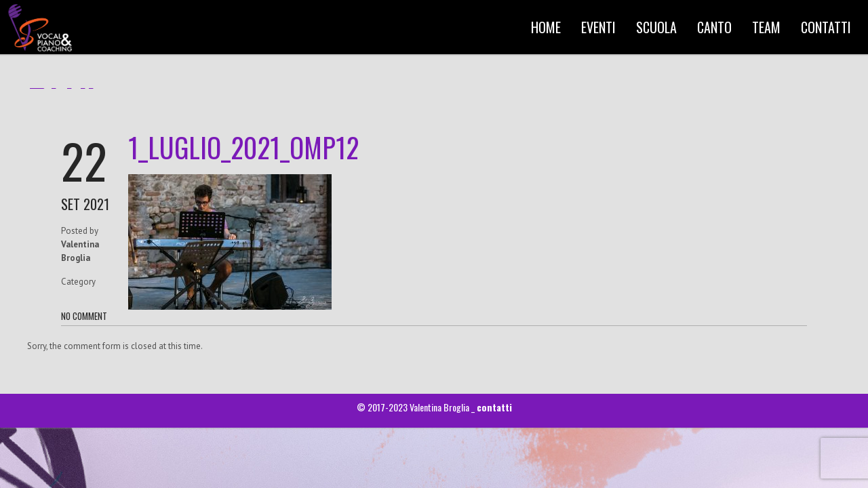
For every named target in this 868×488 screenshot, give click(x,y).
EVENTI (598, 27)
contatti (494, 407)
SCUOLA (656, 27)
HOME (546, 27)
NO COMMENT (84, 316)
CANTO (714, 27)
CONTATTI (826, 27)
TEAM (766, 27)
